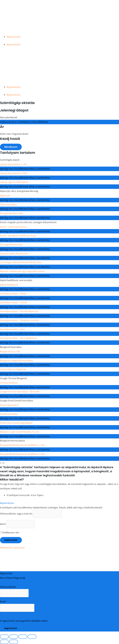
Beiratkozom (11, 147)
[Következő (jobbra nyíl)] (14, 642)
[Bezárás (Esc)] (32, 637)
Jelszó (3, 524)
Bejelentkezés (14, 37)
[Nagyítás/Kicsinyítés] (4, 637)
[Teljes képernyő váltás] (14, 637)
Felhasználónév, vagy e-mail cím (16, 514)
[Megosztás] (23, 637)
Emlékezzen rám (10, 532)
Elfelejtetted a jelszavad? (12, 548)
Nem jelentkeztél (9, 117)
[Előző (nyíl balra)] (4, 642)
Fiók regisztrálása (9, 582)
